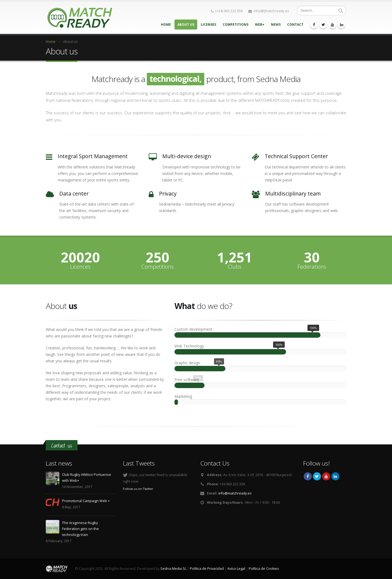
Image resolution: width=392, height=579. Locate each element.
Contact (295, 25)
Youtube (326, 476)
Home (166, 25)
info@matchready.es (235, 493)
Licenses (208, 25)
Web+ (260, 25)
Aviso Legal (236, 569)
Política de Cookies (264, 569)
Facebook (308, 476)
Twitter (317, 476)
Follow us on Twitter (138, 489)
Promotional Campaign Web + (86, 501)
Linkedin (335, 476)
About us (186, 25)
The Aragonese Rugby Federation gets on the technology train (80, 529)
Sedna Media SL (173, 569)
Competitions (236, 25)
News (276, 25)
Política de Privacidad (207, 569)
